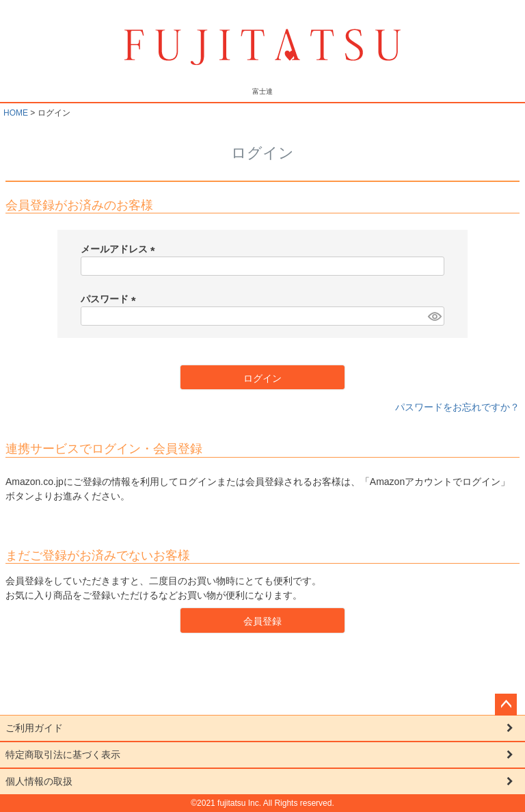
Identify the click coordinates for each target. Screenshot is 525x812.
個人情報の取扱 (39, 781)
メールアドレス (120, 249)
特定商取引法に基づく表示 (63, 755)
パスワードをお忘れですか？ (457, 407)
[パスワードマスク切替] (434, 316)
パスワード (111, 299)
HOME (16, 113)
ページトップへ (506, 705)
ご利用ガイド (34, 728)
